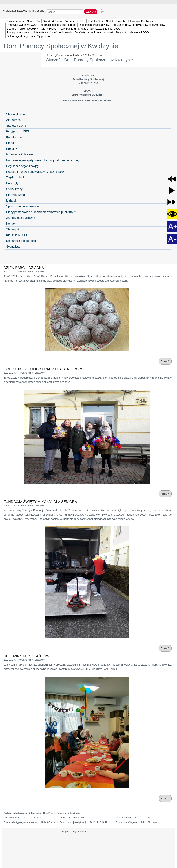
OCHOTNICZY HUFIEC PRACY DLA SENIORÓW (43, 369)
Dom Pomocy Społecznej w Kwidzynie (61, 46)
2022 (86, 55)
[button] (172, 179)
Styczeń (97, 55)
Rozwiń (165, 361)
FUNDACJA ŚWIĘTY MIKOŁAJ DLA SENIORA (40, 502)
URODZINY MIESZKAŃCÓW (26, 656)
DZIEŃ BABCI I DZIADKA (24, 268)
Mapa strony (37, 10)
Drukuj (103, 11)
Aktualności (73, 55)
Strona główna (55, 55)
